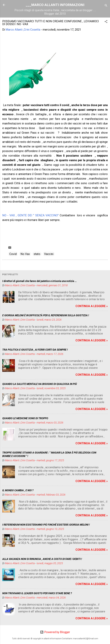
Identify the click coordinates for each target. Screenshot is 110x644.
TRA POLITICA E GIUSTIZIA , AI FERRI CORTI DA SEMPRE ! (35, 350)
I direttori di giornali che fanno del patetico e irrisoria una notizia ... (40, 281)
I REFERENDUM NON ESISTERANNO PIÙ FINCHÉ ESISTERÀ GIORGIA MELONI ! (46, 525)
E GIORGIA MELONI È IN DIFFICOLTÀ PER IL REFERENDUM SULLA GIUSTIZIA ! (46, 315)
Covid (13, 254)
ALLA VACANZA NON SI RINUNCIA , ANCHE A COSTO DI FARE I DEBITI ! (42, 559)
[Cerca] (106, 6)
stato (37, 254)
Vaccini (49, 254)
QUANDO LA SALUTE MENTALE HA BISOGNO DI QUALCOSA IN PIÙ (40, 384)
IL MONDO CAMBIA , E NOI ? (18, 490)
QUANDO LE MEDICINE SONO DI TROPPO (25, 418)
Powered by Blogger (55, 632)
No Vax (25, 254)
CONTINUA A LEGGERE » (92, 306)
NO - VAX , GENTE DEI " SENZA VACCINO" (30, 215)
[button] (106, 22)
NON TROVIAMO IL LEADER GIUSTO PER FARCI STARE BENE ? (37, 593)
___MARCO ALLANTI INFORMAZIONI (55, 5)
